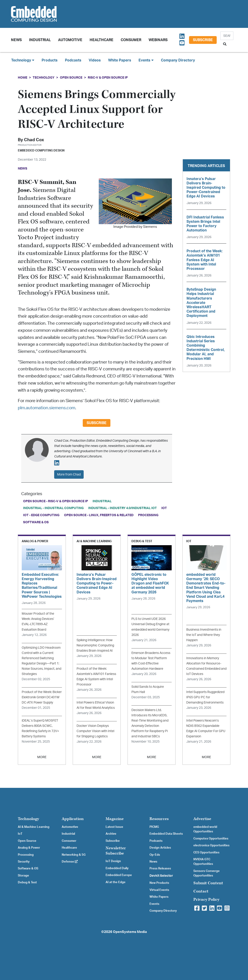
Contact (201, 891)
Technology (44, 78)
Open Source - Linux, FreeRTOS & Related (99, 515)
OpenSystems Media (130, 932)
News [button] (16, 40)
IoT (164, 508)
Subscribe (203, 40)
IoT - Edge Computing (41, 515)
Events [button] (146, 60)
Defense (70, 862)
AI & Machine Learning (34, 827)
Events (154, 904)
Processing (148, 515)
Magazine (115, 819)
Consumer (131, 40)
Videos (95, 60)
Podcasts (73, 60)
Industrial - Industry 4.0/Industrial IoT (123, 508)
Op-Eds (155, 855)
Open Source (71, 78)
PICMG (154, 827)
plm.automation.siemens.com (47, 408)
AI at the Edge (116, 882)
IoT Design (113, 861)
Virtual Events (159, 890)
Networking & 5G (74, 855)
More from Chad (69, 474)
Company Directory (178, 60)
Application (73, 819)
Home (23, 78)
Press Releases (160, 868)
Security (24, 862)
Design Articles (160, 848)
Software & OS (36, 522)
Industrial (40, 40)
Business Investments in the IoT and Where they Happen (204, 635)
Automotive (70, 40)
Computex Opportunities (211, 839)
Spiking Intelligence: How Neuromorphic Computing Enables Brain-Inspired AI (95, 645)
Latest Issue (114, 827)
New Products (159, 883)
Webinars (158, 40)
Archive (111, 834)
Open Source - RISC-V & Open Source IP (56, 501)
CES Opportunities (206, 853)
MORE (42, 757)
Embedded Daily (117, 868)
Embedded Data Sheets (166, 834)
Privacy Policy (206, 899)
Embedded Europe (119, 875)
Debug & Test (27, 882)
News (153, 862)
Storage (23, 876)
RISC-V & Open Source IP (108, 78)
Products (50, 60)
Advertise (202, 819)
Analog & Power (29, 848)
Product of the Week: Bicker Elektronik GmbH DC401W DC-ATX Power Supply (42, 697)
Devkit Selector (161, 876)
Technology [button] (23, 60)
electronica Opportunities (211, 845)
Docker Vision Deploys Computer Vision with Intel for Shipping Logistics (95, 731)
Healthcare (101, 40)
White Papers (120, 60)
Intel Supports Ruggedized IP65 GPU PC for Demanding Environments (205, 697)
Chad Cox (34, 140)
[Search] (227, 36)
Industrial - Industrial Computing (53, 508)
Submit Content (208, 883)
